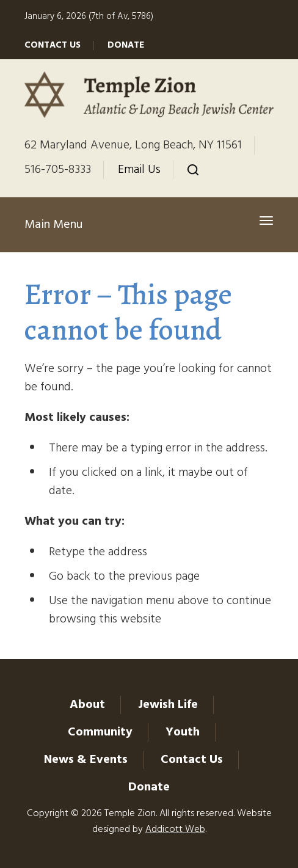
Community (100, 732)
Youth (183, 732)
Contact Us (53, 45)
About (87, 705)
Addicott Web (175, 830)
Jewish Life (168, 705)
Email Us (139, 170)
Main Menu (53, 225)
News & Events (86, 760)
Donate (126, 45)
